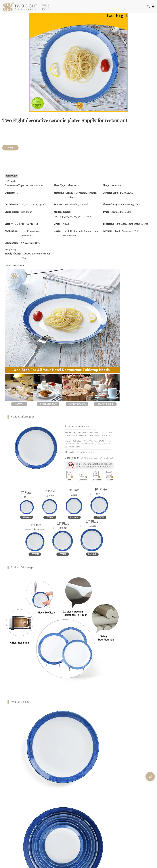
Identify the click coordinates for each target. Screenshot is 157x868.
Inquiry (10, 148)
